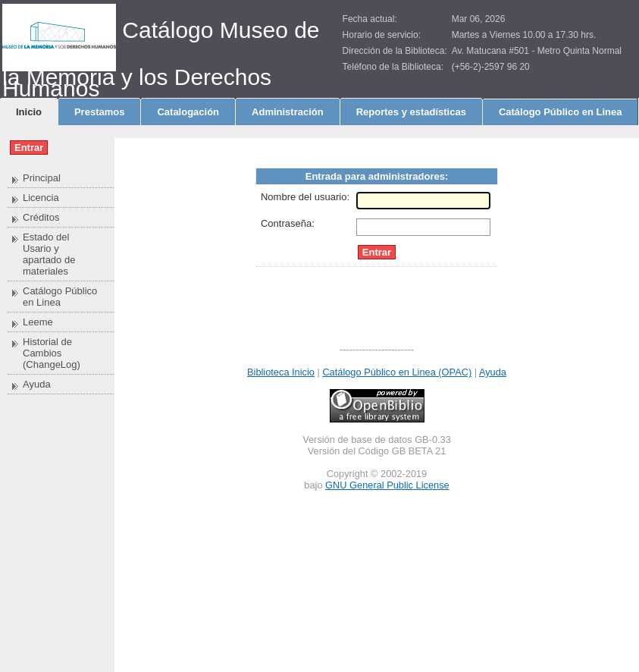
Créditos (41, 217)
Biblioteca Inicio (281, 372)
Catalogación (188, 112)
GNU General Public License (387, 485)
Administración (288, 112)
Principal (42, 178)
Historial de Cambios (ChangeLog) (52, 353)
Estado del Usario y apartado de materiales (49, 254)
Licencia (41, 198)
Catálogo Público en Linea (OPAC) (397, 372)
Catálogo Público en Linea (561, 112)
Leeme (38, 322)
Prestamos (99, 112)
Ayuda (37, 384)
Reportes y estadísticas (411, 112)
